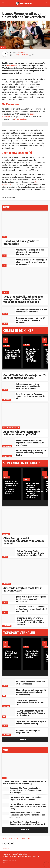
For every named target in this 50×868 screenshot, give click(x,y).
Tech (4, 237)
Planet (17, 839)
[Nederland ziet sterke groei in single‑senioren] (8, 731)
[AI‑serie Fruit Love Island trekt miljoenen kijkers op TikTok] (25, 416)
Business (6, 706)
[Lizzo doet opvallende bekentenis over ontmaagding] (8, 682)
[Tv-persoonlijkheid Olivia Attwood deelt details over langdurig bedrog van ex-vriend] (8, 608)
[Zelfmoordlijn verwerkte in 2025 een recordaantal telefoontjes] (8, 310)
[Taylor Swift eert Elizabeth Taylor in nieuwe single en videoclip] (8, 722)
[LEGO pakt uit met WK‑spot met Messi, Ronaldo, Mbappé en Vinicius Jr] (8, 712)
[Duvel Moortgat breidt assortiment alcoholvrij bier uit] (8, 701)
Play (4, 256)
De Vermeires (12, 66)
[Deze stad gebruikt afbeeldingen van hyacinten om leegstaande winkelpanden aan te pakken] (25, 281)
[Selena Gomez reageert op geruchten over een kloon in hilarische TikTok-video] (8, 386)
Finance (7, 647)
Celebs (5, 324)
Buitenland (7, 400)
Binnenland (7, 626)
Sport (47, 647)
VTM (3, 47)
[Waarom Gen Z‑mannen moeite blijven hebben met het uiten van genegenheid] (8, 442)
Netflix (7, 477)
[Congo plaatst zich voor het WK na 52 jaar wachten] (32, 643)
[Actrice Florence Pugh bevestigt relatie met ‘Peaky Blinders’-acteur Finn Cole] (8, 552)
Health (5, 314)
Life (4, 696)
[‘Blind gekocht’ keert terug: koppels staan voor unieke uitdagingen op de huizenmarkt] (8, 261)
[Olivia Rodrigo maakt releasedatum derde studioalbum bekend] (25, 522)
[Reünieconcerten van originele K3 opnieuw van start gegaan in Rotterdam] (8, 319)
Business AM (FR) (24, 856)
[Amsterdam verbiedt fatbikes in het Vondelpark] (25, 572)
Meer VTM (34, 830)
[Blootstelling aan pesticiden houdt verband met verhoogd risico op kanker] (8, 452)
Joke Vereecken (23, 52)
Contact (5, 863)
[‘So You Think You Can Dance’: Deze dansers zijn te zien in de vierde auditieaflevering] (25, 766)
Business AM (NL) (9, 856)
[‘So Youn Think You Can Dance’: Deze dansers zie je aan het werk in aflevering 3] (6, 822)
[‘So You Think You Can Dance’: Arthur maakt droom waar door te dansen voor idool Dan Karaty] (6, 805)
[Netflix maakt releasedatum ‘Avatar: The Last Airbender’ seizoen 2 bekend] (12, 473)
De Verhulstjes (20, 119)
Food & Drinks (8, 456)
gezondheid (7, 446)
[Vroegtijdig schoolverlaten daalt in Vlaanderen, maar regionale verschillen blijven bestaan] (8, 619)
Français (6, 848)
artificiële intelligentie (11, 428)
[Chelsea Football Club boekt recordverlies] (12, 643)
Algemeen (6, 534)
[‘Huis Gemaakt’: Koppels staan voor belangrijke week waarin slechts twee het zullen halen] (6, 813)
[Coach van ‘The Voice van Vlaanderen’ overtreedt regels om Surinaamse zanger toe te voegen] (6, 789)
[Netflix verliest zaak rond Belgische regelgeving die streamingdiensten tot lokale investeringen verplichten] (34, 474)
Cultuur (6, 292)
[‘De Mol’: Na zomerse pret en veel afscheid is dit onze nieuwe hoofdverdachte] (8, 251)
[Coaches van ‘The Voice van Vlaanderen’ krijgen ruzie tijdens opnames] (6, 797)
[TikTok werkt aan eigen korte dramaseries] (25, 225)
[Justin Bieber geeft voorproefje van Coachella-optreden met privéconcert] (8, 598)
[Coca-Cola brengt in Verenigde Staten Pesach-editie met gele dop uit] (8, 396)
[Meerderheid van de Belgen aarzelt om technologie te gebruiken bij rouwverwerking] (8, 692)
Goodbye (36, 856)
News (26, 647)
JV (5, 54)
